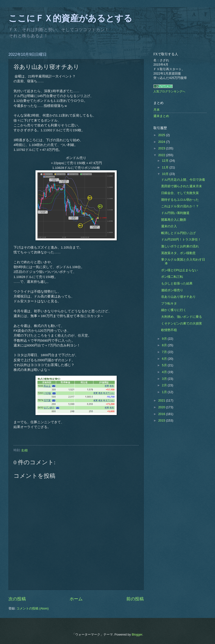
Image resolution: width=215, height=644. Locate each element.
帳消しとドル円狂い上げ (178, 233)
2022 (162, 155)
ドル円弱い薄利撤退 (175, 213)
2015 (162, 420)
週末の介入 (169, 226)
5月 (165, 365)
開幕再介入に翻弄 (174, 220)
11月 (166, 167)
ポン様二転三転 (172, 277)
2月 (165, 385)
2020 (162, 407)
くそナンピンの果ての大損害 (182, 323)
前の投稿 (135, 599)
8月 (165, 345)
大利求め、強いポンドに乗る (182, 317)
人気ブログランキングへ (169, 91)
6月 (165, 359)
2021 (162, 400)
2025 (162, 135)
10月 (166, 174)
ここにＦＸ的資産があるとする (70, 18)
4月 (165, 372)
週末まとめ (161, 116)
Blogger (137, 634)
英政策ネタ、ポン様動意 (178, 253)
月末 (157, 110)
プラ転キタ (169, 303)
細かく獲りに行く (174, 310)
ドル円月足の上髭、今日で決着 (183, 180)
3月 (165, 379)
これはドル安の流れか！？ (180, 206)
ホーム (76, 599)
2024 (162, 142)
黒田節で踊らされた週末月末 (182, 186)
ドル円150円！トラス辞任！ (181, 239)
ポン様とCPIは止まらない (179, 270)
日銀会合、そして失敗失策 (180, 193)
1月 (165, 392)
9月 (165, 339)
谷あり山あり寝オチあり (178, 297)
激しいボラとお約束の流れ (180, 246)
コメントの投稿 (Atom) (32, 608)
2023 (162, 148)
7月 (165, 352)
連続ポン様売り (172, 290)
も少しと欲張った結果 (177, 283)
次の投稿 (17, 599)
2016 (162, 414)
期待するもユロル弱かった (180, 200)
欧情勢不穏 (169, 330)
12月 (166, 161)
